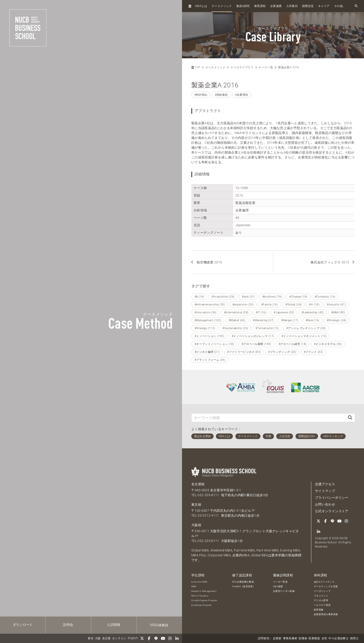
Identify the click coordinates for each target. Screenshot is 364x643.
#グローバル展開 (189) (256, 344)
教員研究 (243, 6)
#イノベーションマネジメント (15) (304, 336)
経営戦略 (319, 610)
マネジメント (321, 596)
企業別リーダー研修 (284, 591)
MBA (194, 586)
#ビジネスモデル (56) (328, 344)
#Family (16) (270, 305)
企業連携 (276, 6)
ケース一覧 (266, 67)
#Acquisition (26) (223, 297)
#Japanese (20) (284, 312)
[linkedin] (177, 638)
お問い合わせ (325, 504)
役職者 (303, 638)
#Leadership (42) (313, 312)
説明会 (68, 625)
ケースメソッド (222, 6)
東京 (91, 638)
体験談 (159, 625)
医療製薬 (314, 638)
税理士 (354, 638)
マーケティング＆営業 (326, 586)
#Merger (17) (290, 320)
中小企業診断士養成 (243, 582)
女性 (324, 638)
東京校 (196, 505)
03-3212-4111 (208, 515)
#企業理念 (242, 95)
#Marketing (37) (263, 320)
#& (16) (199, 297)
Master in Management (204, 591)
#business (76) (272, 297)
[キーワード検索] (268, 418)
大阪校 (196, 525)
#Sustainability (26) (235, 328)
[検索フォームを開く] (356, 6)
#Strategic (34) (337, 320)
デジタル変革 (321, 600)
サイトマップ (325, 491)
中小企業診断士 (338, 638)
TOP (196, 67)
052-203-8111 (208, 495)
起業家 (277, 638)
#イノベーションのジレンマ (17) (253, 336)
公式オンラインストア (332, 511)
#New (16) (313, 320)
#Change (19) (298, 297)
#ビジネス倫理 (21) (207, 352)
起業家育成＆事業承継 (326, 614)
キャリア (324, 6)
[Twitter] (142, 638)
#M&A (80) (338, 312)
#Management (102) (208, 320)
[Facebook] (149, 638)
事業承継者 (290, 638)
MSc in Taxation (200, 596)
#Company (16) (325, 297)
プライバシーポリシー (332, 498)
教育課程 (260, 6)
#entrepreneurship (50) (210, 305)
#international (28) (236, 312)
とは (201, 6)
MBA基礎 (278, 586)
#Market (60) (237, 320)
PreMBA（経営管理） (244, 586)
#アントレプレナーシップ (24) (306, 328)
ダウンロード (23, 625)
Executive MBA (199, 582)
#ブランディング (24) (282, 352)
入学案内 (292, 6)
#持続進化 (221, 95)
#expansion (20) (243, 305)
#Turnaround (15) (267, 328)
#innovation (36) (206, 312)
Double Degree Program (204, 600)
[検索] (350, 418)
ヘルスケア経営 (322, 605)
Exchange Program (202, 605)
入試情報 (114, 625)
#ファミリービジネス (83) (244, 352)
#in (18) (314, 305)
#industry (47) (336, 305)
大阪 (98, 638)
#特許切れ (201, 95)
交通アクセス (325, 484)
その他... (340, 6)
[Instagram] (170, 638)
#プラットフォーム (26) (210, 360)
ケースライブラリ (242, 67)
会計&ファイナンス (324, 582)
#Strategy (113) (205, 328)
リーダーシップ (322, 591)
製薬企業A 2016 (289, 67)
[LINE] (156, 638)
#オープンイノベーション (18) (214, 344)
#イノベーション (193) (209, 336)
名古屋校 (198, 484)
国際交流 (308, 6)
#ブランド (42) (313, 352)
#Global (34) (293, 305)
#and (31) (248, 297)
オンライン (119, 638)
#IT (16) (261, 312)
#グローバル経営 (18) (293, 344)
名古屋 (106, 638)
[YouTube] (163, 638)
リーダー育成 (280, 582)
